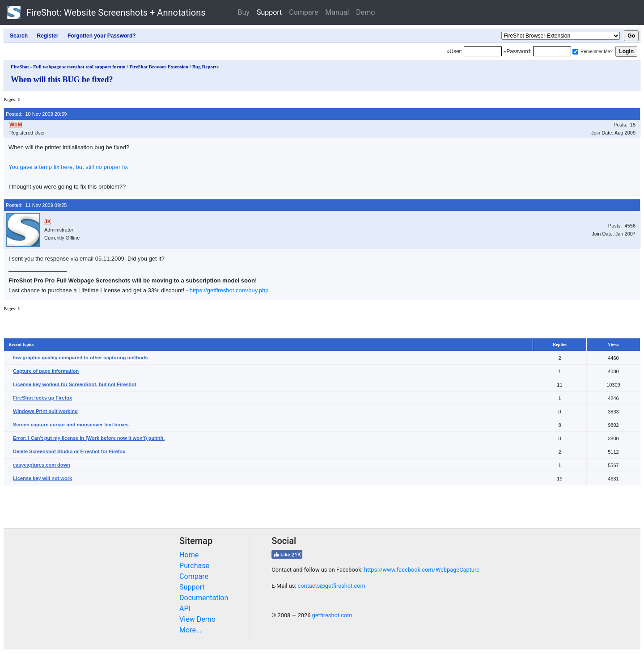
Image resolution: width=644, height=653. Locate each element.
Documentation (204, 598)
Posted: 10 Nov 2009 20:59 (36, 114)
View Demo (197, 619)
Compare (303, 12)
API (185, 609)
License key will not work (42, 478)
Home (189, 555)
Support (269, 12)
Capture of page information (46, 371)
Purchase (194, 566)
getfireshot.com (332, 615)
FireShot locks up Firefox (42, 398)
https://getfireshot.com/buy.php (229, 290)
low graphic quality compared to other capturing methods (80, 358)
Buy (244, 12)
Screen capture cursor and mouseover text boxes (71, 425)
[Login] (483, 51)
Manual (337, 12)
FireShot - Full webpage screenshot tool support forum (68, 67)
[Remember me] (575, 52)
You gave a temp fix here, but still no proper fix (68, 167)
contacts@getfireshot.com (332, 586)
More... (191, 630)
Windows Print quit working (45, 411)
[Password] (552, 51)
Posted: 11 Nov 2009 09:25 (36, 205)
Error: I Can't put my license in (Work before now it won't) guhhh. (89, 438)
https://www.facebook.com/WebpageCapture (422, 570)
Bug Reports (205, 67)
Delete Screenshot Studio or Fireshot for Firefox (69, 451)
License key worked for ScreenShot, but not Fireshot (75, 384)
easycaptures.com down (42, 465)
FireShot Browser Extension (159, 67)
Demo (365, 12)
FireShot (106, 13)
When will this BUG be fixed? (62, 80)
